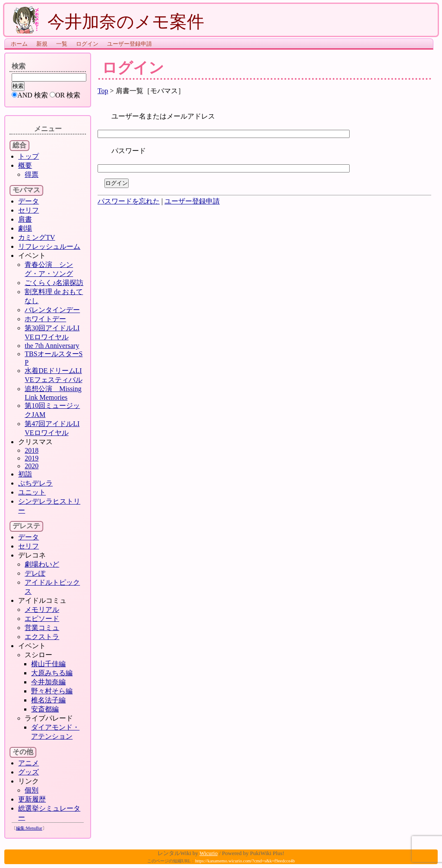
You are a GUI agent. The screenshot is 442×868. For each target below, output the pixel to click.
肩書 (25, 219)
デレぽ (35, 573)
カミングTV (36, 237)
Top (103, 91)
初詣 (25, 474)
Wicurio (208, 853)
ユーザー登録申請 (129, 44)
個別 (32, 790)
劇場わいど (42, 564)
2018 (32, 450)
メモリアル (42, 609)
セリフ (28, 210)
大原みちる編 (52, 673)
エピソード (42, 619)
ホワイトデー (45, 319)
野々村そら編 (52, 691)
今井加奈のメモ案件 (109, 22)
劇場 (25, 228)
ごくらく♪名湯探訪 (54, 283)
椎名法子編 (48, 700)
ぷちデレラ (35, 483)
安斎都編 (45, 709)
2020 (32, 466)
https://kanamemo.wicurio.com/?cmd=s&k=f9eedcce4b (245, 861)
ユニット (32, 492)
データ (28, 201)
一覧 (62, 44)
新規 (42, 44)
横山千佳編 (48, 664)
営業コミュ (42, 628)
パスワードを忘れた (129, 201)
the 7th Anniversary (52, 346)
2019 (32, 458)
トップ (28, 156)
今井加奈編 (48, 682)
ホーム (19, 44)
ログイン (87, 44)
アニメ (28, 763)
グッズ (28, 772)
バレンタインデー (52, 310)
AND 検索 (33, 95)
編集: (29, 828)
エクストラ (42, 637)
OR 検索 (68, 95)
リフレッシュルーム (49, 246)
